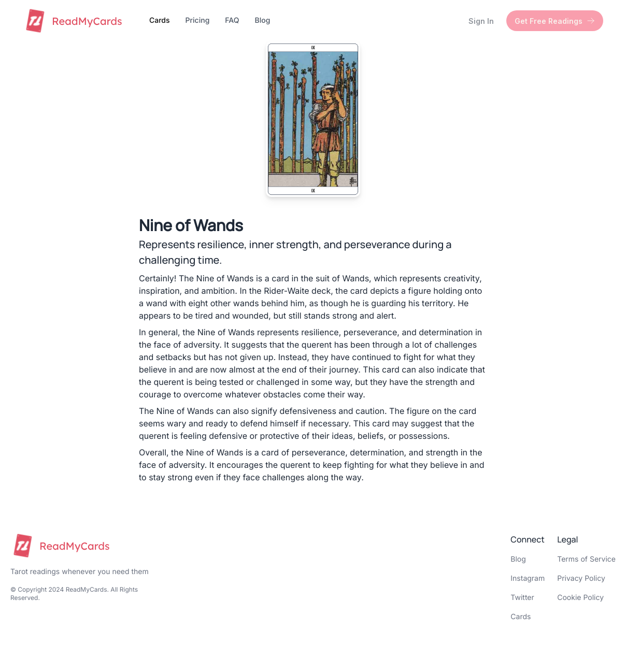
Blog (262, 20)
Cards (160, 20)
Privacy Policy (581, 578)
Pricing (198, 20)
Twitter (522, 598)
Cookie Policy (580, 598)
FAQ (232, 20)
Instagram (528, 578)
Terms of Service (586, 559)
